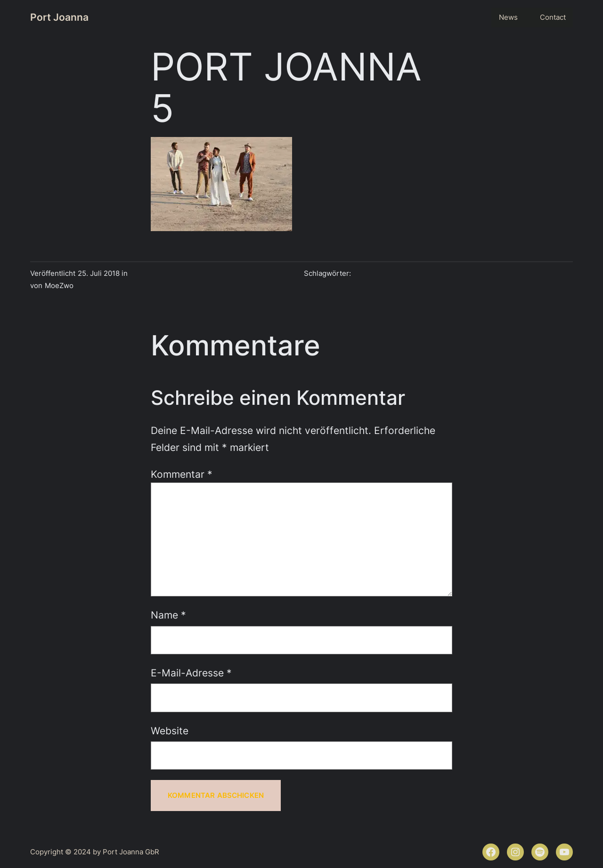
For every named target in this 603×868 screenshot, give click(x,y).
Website (170, 731)
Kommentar (182, 474)
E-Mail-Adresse (191, 673)
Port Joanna (59, 17)
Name (168, 615)
